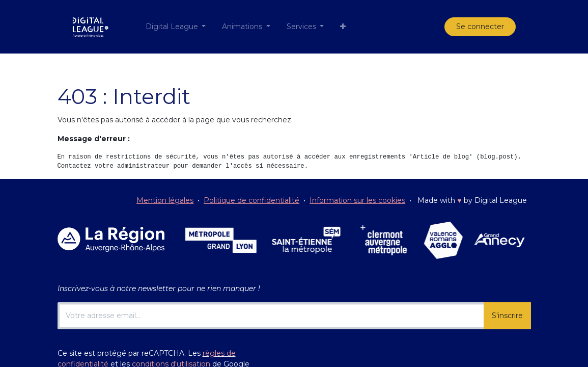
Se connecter (480, 27)
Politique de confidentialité (251, 200)
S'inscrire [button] (507, 316)
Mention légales (165, 200)
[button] (343, 27)
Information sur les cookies (357, 200)
